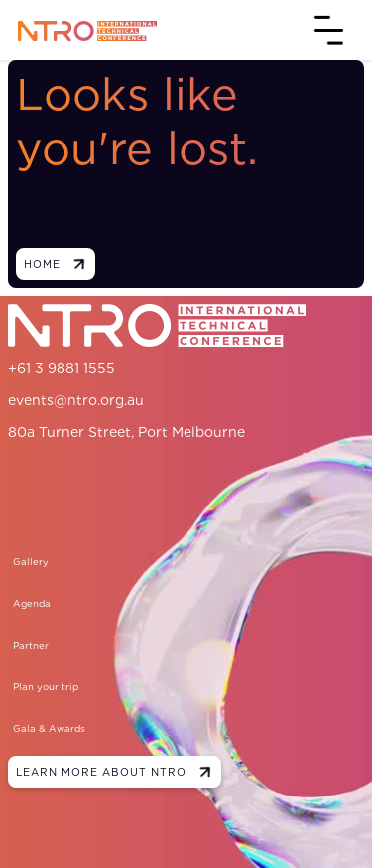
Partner (31, 645)
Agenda (32, 603)
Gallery (31, 562)
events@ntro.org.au (76, 400)
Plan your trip (46, 687)
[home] (82, 29)
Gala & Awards (49, 728)
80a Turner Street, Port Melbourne (126, 432)
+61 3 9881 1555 (62, 368)
